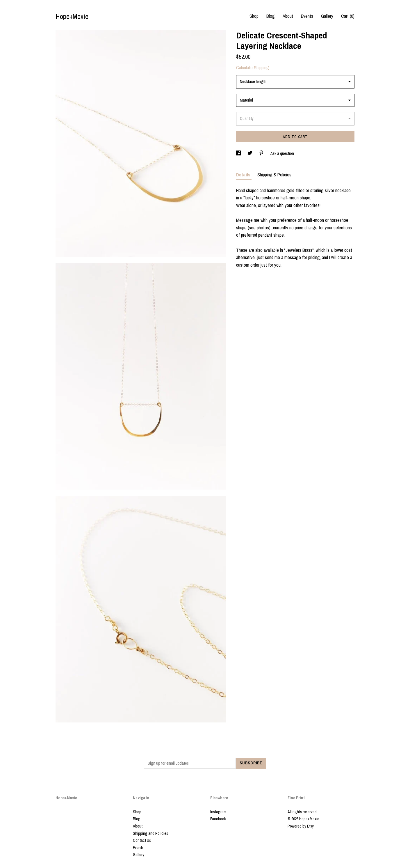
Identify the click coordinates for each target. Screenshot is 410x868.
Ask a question (282, 153)
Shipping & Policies (274, 175)
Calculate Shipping (253, 68)
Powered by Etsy (301, 826)
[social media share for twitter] (250, 153)
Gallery (327, 16)
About (288, 16)
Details (244, 175)
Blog (271, 16)
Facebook (218, 819)
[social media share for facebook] (239, 153)
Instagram (218, 812)
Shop (254, 16)
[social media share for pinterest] (262, 153)
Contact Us (142, 840)
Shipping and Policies (150, 833)
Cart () (348, 16)
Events (307, 16)
